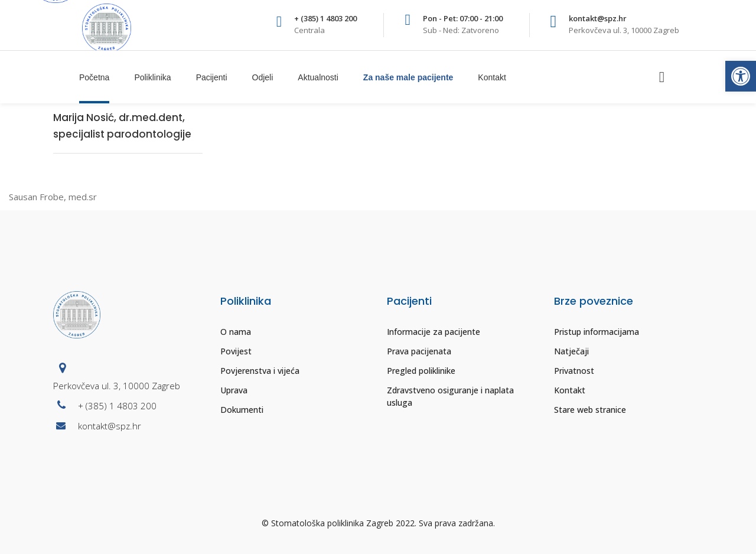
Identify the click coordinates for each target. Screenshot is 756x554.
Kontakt (570, 390)
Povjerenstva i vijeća (260, 371)
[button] (741, 76)
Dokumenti (242, 410)
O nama (236, 332)
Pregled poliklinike (421, 371)
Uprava (234, 390)
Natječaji (571, 351)
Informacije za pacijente (434, 332)
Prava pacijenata (419, 351)
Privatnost (574, 371)
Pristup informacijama (597, 332)
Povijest (236, 351)
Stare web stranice (590, 410)
